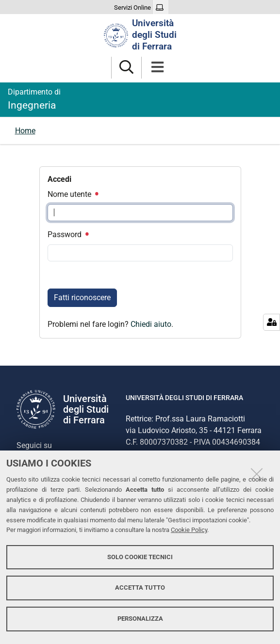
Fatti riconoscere (82, 298)
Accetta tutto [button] (140, 588)
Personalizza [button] (140, 619)
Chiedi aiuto (151, 324)
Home (25, 131)
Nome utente (73, 194)
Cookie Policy (189, 530)
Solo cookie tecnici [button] (140, 557)
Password (68, 234)
